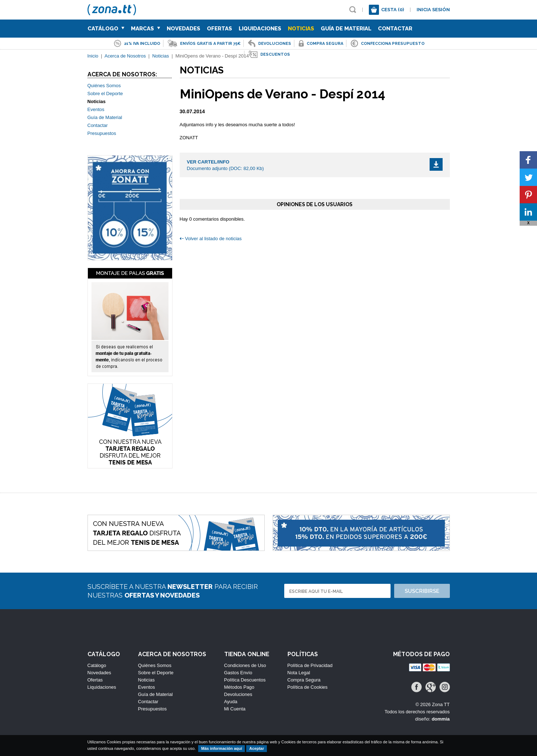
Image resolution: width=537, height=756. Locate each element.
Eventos (96, 109)
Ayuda (231, 702)
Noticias (301, 29)
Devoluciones (238, 694)
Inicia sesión (433, 10)
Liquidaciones (260, 29)
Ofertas (220, 29)
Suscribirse (422, 591)
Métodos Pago (239, 687)
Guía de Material (346, 29)
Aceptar (257, 748)
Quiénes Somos (104, 86)
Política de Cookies (308, 687)
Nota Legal (299, 673)
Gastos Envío (238, 673)
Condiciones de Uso (245, 665)
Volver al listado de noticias (214, 239)
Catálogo (106, 29)
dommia (441, 719)
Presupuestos (102, 133)
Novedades (184, 29)
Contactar (395, 29)
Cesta (393, 10)
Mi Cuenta (235, 709)
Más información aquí (221, 748)
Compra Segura (304, 680)
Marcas (146, 29)
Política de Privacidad (310, 665)
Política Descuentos (245, 680)
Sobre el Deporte (105, 94)
